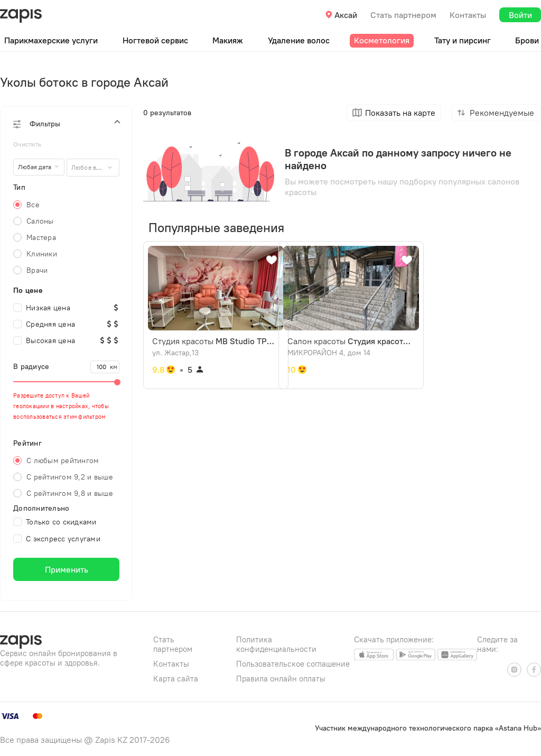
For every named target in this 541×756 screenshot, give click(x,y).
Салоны (40, 221)
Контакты (468, 15)
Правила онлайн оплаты (281, 679)
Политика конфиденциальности (276, 644)
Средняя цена (44, 324)
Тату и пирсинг (463, 40)
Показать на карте (400, 113)
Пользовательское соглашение (293, 664)
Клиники (42, 254)
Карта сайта (176, 679)
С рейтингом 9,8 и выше (70, 493)
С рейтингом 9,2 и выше (70, 477)
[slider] (66, 382)
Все (33, 205)
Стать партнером (403, 15)
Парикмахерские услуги (51, 40)
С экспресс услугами (57, 539)
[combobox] (93, 168)
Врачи (37, 270)
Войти (520, 15)
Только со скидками (55, 522)
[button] (66, 124)
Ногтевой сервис (155, 40)
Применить (67, 569)
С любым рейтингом (63, 460)
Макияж (228, 40)
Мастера (41, 237)
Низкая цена (42, 308)
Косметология (382, 40)
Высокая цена (44, 340)
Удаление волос (299, 40)
